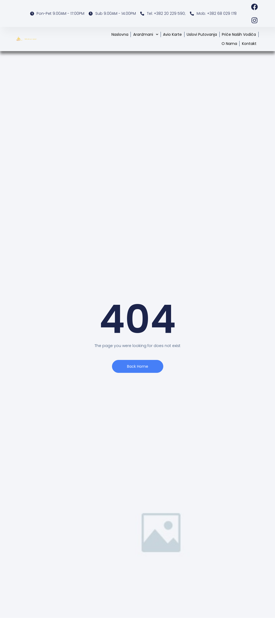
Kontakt (249, 44)
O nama (229, 44)
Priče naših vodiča (239, 34)
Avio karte (172, 34)
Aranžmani (146, 34)
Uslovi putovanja (202, 34)
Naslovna (120, 34)
